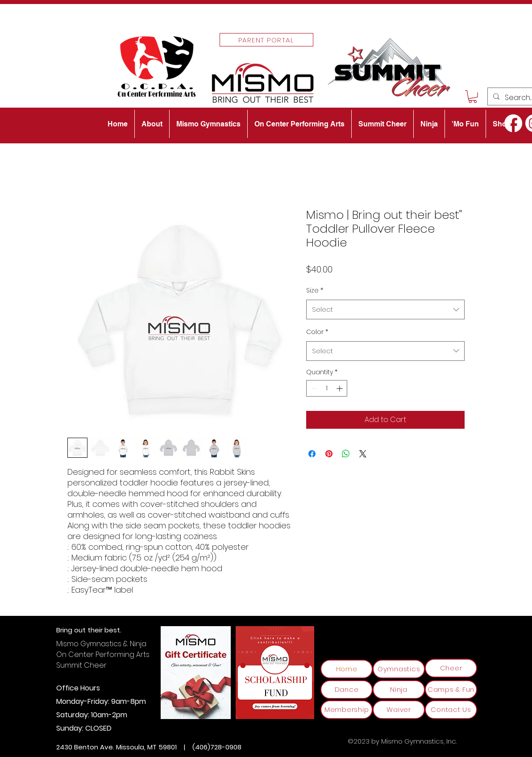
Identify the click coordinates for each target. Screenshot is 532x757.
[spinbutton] (327, 388)
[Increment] (340, 388)
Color (317, 332)
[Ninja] (399, 690)
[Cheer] (451, 668)
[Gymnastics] (399, 669)
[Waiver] (399, 710)
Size (315, 290)
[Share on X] (363, 454)
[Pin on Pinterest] (329, 454)
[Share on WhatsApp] (346, 454)
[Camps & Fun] (451, 690)
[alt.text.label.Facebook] (513, 123)
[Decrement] (313, 388)
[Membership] (347, 710)
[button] (473, 97)
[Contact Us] (451, 710)
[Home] (347, 669)
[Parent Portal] (266, 40)
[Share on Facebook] (312, 454)
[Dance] (347, 690)
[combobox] (385, 309)
